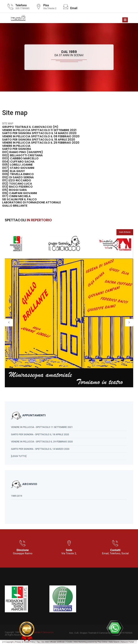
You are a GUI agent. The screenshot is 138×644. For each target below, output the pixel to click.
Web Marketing (81, 642)
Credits (69, 642)
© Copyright (8, 642)
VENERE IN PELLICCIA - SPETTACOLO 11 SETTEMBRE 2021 (42, 427)
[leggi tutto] (19, 456)
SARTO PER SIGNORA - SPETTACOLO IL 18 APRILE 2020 (40, 434)
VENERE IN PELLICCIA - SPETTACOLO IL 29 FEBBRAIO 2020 (42, 442)
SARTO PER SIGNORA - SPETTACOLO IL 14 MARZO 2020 (40, 449)
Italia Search (114, 642)
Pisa (99, 642)
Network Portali (127, 642)
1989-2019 (17, 496)
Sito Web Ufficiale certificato (53, 642)
